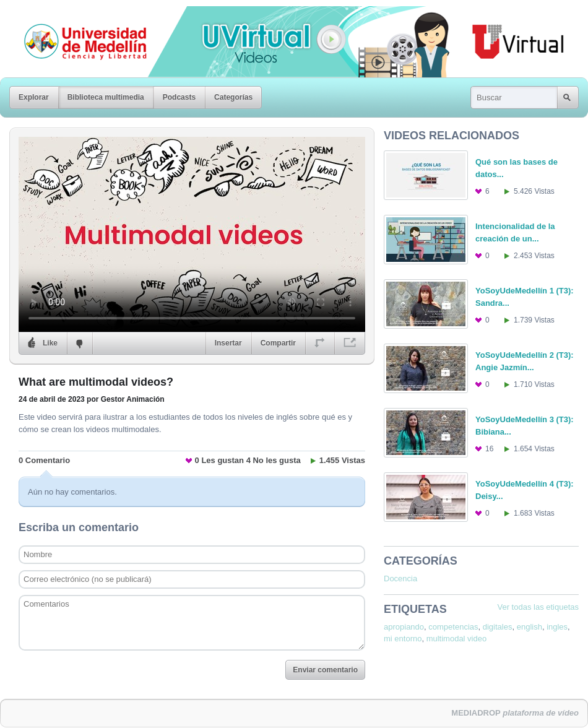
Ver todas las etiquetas (538, 607)
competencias (453, 627)
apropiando (404, 627)
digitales (498, 627)
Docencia (400, 578)
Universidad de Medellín (76, 15)
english (530, 627)
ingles (557, 627)
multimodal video (457, 639)
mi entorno (403, 639)
